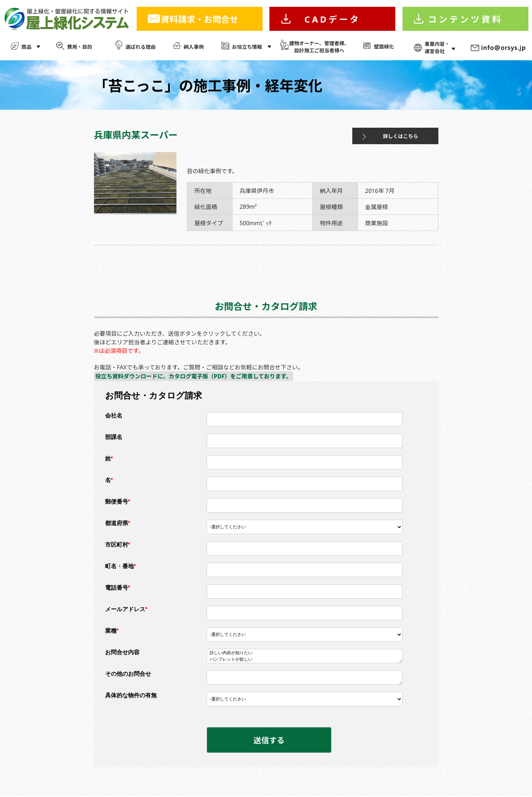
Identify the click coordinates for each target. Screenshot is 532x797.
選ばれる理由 (141, 47)
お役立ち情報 (247, 47)
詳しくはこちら (389, 136)
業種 (112, 631)
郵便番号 (118, 502)
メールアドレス (126, 610)
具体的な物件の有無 (131, 696)
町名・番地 (121, 567)
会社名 (114, 416)
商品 (27, 47)
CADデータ (333, 19)
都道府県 (118, 524)
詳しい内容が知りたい (305, 654)
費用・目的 (80, 47)
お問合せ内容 (122, 653)
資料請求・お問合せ (199, 19)
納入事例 (194, 47)
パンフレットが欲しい (305, 660)
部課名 (114, 437)
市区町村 (118, 545)
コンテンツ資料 (465, 19)
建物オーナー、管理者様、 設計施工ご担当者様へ (319, 47)
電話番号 (118, 588)
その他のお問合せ (128, 674)
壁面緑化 (384, 46)
